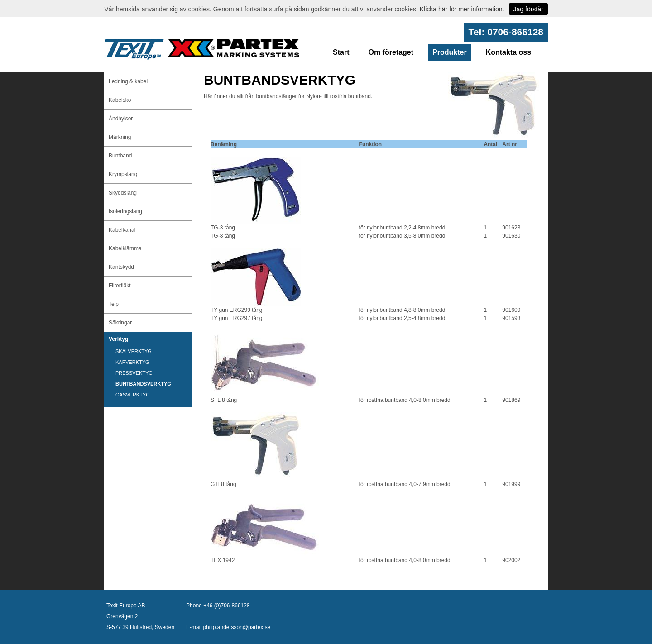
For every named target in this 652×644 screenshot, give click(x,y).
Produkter (450, 52)
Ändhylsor (121, 119)
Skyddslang (123, 193)
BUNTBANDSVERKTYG (143, 384)
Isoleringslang (125, 211)
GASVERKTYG (133, 395)
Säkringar (120, 323)
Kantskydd (121, 267)
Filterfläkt (120, 286)
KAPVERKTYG (132, 362)
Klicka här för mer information (461, 9)
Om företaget (391, 52)
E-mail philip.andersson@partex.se (228, 627)
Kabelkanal (122, 230)
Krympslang (123, 174)
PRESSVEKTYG (134, 373)
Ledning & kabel (128, 81)
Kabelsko (120, 100)
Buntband (120, 156)
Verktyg (118, 339)
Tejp (114, 304)
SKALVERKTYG (134, 351)
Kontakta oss (508, 52)
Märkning (120, 137)
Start (341, 52)
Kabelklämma (125, 248)
